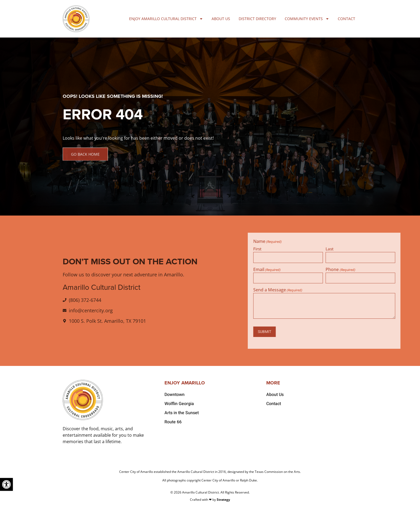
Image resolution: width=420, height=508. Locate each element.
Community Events (307, 19)
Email (327, 269)
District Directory (257, 19)
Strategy (223, 500)
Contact (346, 19)
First (318, 249)
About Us (221, 19)
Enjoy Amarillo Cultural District (166, 19)
